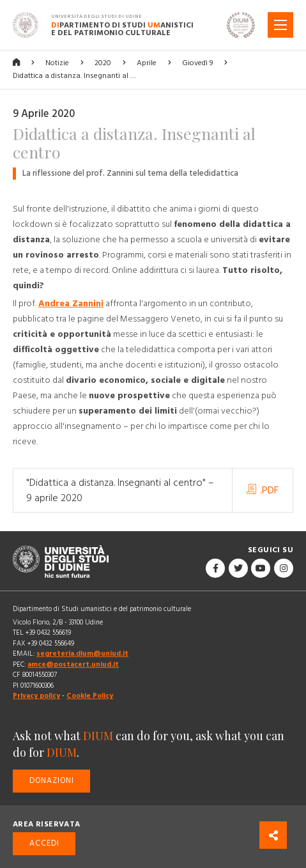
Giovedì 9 (197, 63)
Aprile (147, 63)
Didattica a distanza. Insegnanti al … (74, 76)
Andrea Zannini (71, 304)
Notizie (57, 63)
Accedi (44, 843)
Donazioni (52, 781)
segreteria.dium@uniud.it (82, 654)
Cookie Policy (90, 696)
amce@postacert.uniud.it (73, 664)
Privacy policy (36, 696)
